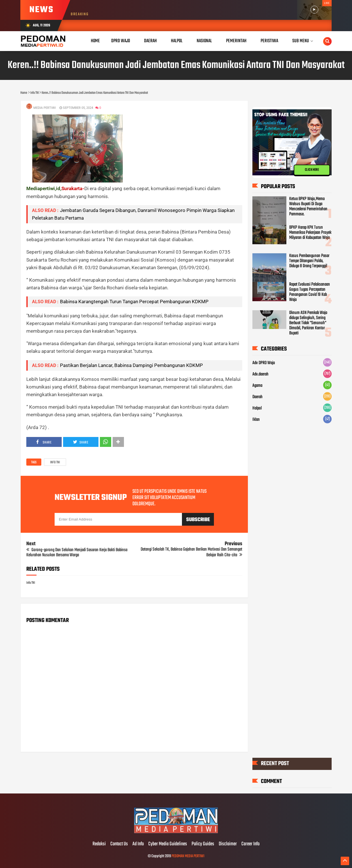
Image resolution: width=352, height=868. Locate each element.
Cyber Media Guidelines (168, 844)
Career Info (250, 844)
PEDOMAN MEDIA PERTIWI (188, 856)
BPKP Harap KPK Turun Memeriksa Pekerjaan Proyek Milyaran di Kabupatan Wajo (310, 233)
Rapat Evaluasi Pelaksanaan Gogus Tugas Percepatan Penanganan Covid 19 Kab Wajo (310, 292)
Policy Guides (203, 844)
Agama (257, 386)
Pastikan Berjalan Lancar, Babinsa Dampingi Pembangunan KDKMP (131, 365)
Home (95, 41)
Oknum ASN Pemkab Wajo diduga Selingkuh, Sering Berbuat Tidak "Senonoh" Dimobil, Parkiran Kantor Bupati (308, 323)
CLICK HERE (312, 170)
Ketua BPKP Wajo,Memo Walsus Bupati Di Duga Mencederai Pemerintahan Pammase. (308, 207)
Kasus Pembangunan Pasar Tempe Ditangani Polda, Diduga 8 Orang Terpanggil (309, 261)
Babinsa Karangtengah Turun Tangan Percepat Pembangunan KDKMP (134, 302)
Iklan (256, 420)
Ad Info (138, 844)
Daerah (257, 397)
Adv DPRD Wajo (264, 363)
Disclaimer (228, 844)
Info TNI (55, 462)
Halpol (257, 408)
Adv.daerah (260, 374)
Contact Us (119, 844)
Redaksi (99, 844)
